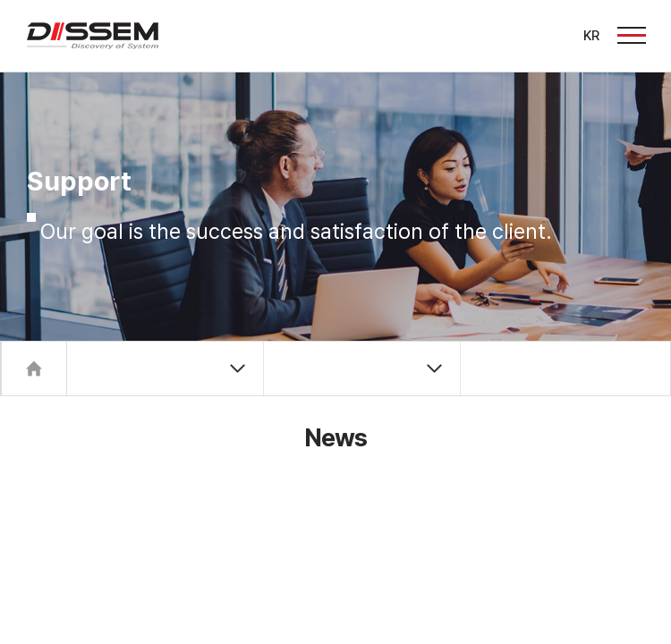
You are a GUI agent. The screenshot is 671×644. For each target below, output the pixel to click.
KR (591, 36)
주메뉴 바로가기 (0, 0)
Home (34, 369)
